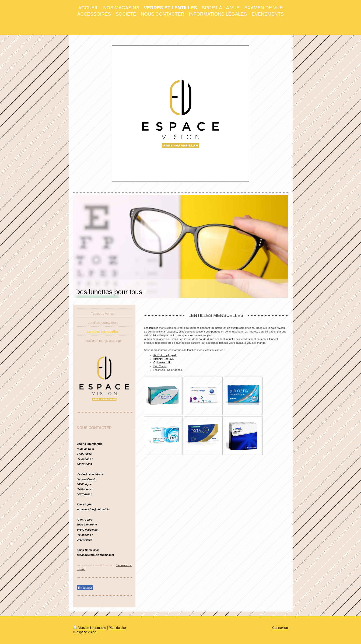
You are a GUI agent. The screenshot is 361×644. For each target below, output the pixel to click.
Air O (160, 355)
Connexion (280, 628)
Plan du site (117, 628)
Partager (85, 588)
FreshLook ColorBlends (168, 370)
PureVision (160, 366)
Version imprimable (90, 628)
